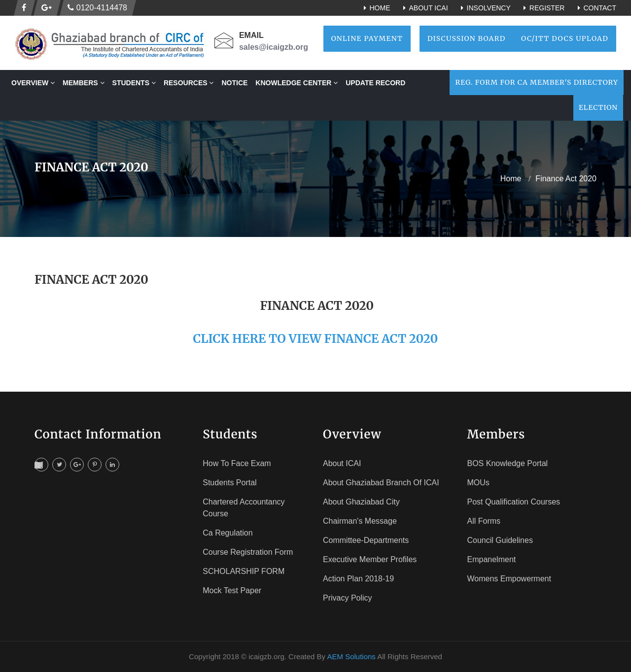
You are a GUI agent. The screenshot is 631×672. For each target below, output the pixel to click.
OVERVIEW (33, 83)
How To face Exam (237, 463)
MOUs (478, 483)
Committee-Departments (366, 540)
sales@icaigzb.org (274, 47)
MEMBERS (83, 83)
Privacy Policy (348, 598)
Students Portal (229, 483)
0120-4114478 (97, 8)
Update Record (375, 83)
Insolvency (484, 8)
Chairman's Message (360, 521)
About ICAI (424, 8)
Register (543, 8)
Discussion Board (467, 38)
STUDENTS (134, 83)
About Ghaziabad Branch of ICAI (381, 483)
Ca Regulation (228, 533)
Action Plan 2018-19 (358, 579)
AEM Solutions (351, 656)
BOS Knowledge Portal (508, 463)
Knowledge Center (297, 83)
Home (375, 8)
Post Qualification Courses (514, 502)
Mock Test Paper (232, 590)
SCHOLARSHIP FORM (244, 571)
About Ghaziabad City (361, 502)
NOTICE (234, 83)
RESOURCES (189, 83)
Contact (595, 8)
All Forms (484, 521)
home (511, 179)
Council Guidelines (500, 540)
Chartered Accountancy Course (244, 508)
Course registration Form (248, 552)
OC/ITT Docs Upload (565, 38)
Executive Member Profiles (370, 559)
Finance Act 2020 (566, 179)
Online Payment (367, 38)
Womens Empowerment (509, 579)
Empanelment (492, 559)
